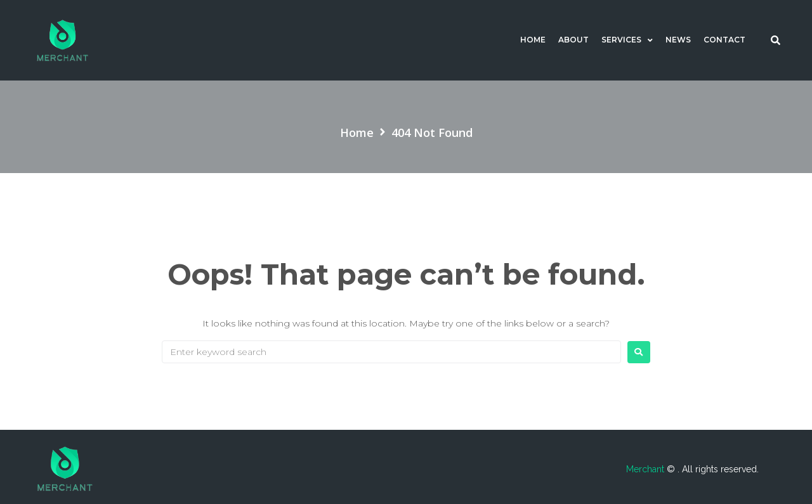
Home (357, 132)
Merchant (646, 469)
